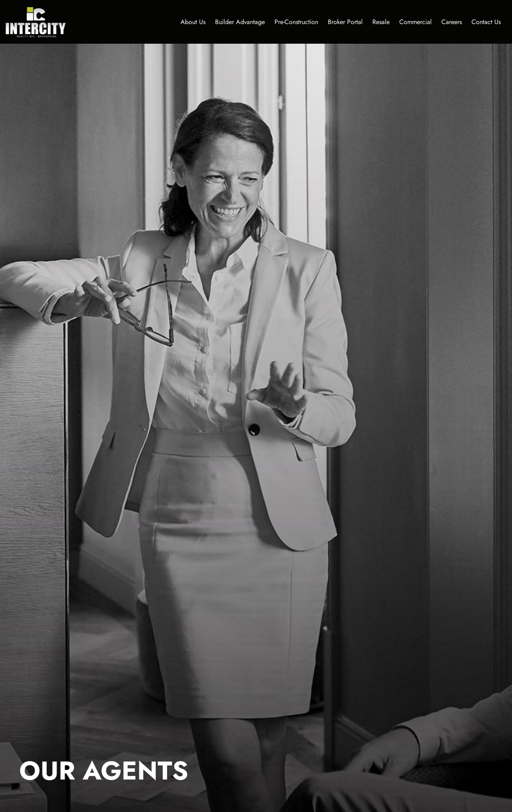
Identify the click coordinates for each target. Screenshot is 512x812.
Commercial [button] (415, 22)
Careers (452, 22)
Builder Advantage (240, 22)
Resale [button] (381, 22)
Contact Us (486, 22)
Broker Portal (345, 22)
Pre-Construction (296, 22)
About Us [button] (193, 22)
